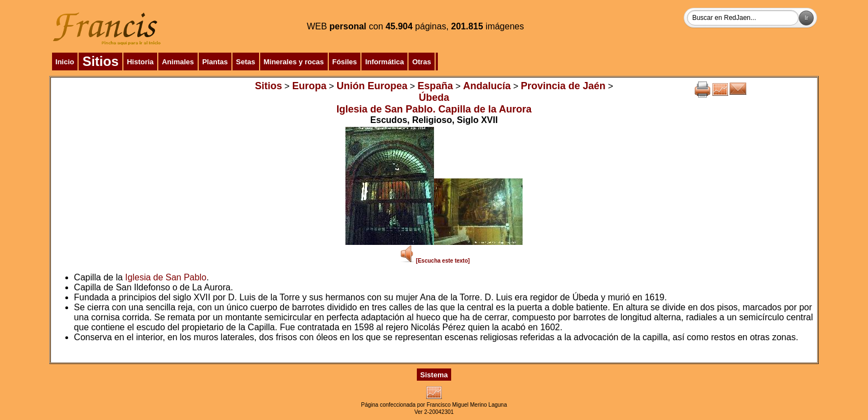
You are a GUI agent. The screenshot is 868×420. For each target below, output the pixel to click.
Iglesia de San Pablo (166, 277)
